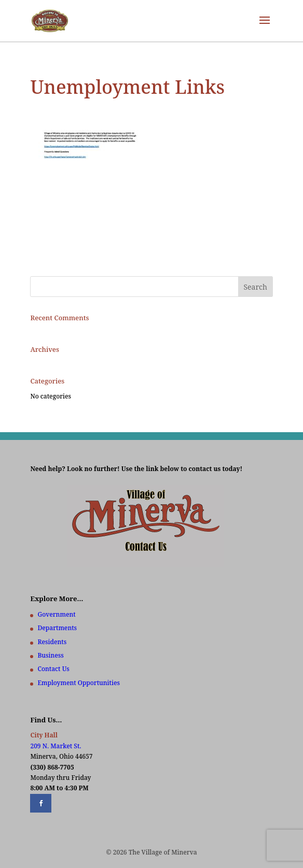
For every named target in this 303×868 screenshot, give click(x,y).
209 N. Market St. (56, 746)
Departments (57, 628)
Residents (52, 642)
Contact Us (53, 669)
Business (50, 655)
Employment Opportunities (79, 683)
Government (56, 614)
